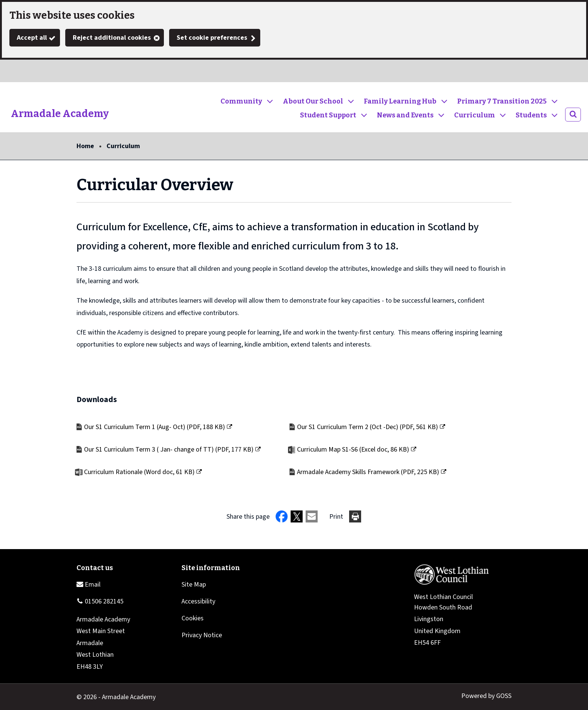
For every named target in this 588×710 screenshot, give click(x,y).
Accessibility (198, 601)
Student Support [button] (328, 115)
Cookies (193, 618)
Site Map (194, 585)
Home (85, 146)
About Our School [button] (313, 101)
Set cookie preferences (212, 38)
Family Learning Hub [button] (400, 101)
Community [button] (241, 101)
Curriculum (123, 146)
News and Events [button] (405, 115)
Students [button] (531, 115)
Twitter (15, 71)
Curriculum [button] (475, 115)
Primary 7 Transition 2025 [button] (502, 101)
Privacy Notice (202, 635)
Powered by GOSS (486, 696)
